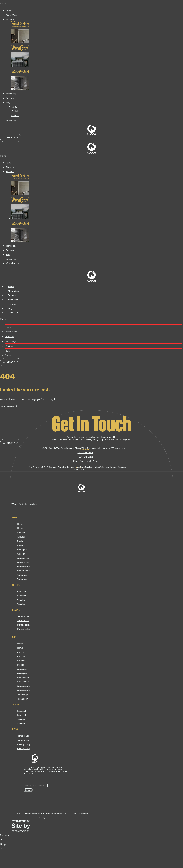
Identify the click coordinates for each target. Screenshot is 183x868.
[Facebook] (22, 596)
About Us (10, 167)
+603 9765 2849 (85, 453)
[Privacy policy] (24, 629)
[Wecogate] (22, 554)
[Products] (21, 545)
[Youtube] (21, 604)
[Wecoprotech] (23, 571)
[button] (91, 4)
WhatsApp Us (12, 263)
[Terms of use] (23, 621)
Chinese (15, 116)
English (15, 111)
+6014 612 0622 (85, 457)
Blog (8, 103)
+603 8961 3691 (78, 470)
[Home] (20, 528)
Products (10, 19)
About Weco (11, 15)
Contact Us (11, 120)
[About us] (21, 537)
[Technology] (22, 579)
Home (9, 11)
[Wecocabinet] (23, 562)
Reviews (10, 98)
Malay (14, 107)
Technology (11, 94)
